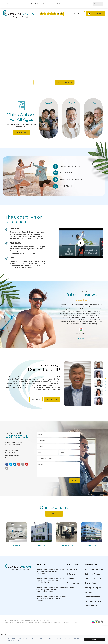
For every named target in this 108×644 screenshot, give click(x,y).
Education (71, 588)
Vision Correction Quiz (44, 82)
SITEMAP (67, 622)
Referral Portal (73, 570)
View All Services (21, 133)
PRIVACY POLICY (32, 622)
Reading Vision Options (94, 588)
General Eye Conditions (94, 601)
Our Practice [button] (11, 4)
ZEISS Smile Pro (91, 606)
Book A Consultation (65, 82)
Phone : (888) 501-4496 (14, 443)
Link (49, 118)
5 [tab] (105, 384)
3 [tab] (82, 338)
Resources (71, 579)
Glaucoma (89, 592)
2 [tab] (80, 338)
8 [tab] (105, 389)
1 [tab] (79, 338)
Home (4, 4)
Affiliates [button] (45, 4)
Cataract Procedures (93, 579)
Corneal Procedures (93, 597)
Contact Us (60, 4)
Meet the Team (52, 399)
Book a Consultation (75, 14)
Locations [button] (53, 4)
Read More (36, 399)
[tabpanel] (81, 319)
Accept (95, 639)
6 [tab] (105, 386)
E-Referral (71, 574)
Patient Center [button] (36, 4)
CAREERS (76, 622)
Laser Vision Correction (94, 570)
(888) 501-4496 (97, 14)
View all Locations (54, 514)
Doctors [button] (20, 4)
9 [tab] (105, 390)
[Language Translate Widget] (98, 4)
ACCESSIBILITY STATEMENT (15, 622)
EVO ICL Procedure (92, 583)
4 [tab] (84, 338)
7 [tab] (105, 387)
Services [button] (27, 4)
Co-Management (73, 583)
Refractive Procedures (94, 574)
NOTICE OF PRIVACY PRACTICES (51, 622)
